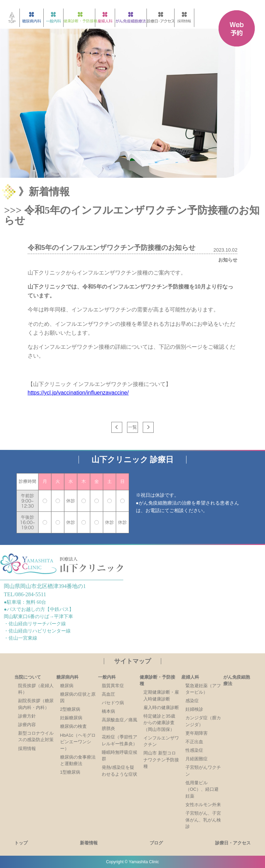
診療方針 (27, 716)
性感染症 (194, 750)
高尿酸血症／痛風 (120, 720)
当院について (28, 677)
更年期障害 (197, 733)
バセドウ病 (113, 703)
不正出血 (194, 742)
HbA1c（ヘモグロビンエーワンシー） (78, 742)
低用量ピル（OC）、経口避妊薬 (202, 789)
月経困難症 (197, 759)
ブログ (156, 843)
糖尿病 (67, 686)
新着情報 (89, 843)
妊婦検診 (194, 709)
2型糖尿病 (70, 709)
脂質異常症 (113, 686)
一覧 (132, 427)
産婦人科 (190, 677)
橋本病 (108, 711)
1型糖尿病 (70, 772)
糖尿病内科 (67, 677)
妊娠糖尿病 (71, 718)
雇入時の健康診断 (161, 707)
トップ (21, 843)
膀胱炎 (108, 728)
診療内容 (27, 725)
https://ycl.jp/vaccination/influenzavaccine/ (78, 393)
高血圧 (108, 694)
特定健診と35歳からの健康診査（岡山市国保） (159, 723)
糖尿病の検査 (73, 726)
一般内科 (107, 677)
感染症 (192, 701)
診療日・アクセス (233, 843)
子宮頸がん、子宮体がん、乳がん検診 (203, 820)
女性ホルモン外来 (203, 805)
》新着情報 (44, 192)
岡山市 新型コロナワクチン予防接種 (161, 760)
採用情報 (27, 749)
